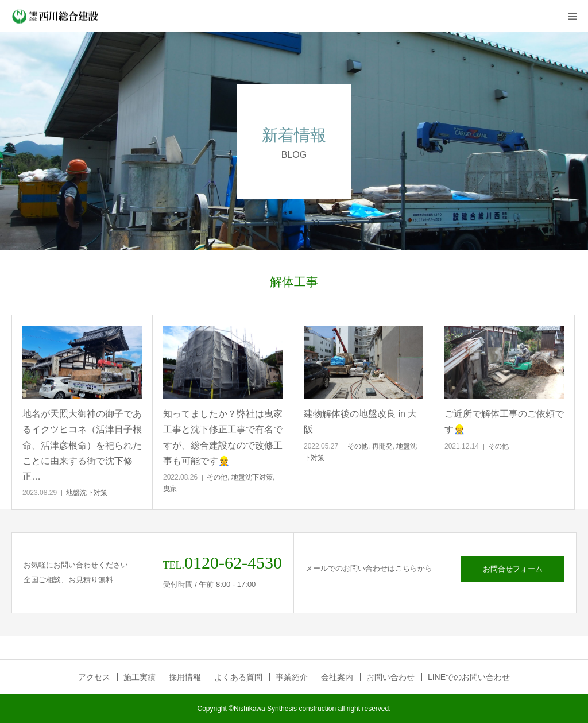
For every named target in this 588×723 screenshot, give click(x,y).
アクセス (94, 677)
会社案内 (337, 677)
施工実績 (140, 677)
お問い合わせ (390, 677)
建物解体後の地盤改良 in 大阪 (360, 422)
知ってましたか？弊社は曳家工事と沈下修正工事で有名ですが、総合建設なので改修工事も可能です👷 (223, 437)
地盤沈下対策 (87, 493)
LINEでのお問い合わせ (469, 677)
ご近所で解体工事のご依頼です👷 (504, 422)
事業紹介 (292, 677)
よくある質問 (238, 677)
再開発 (382, 446)
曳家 (170, 489)
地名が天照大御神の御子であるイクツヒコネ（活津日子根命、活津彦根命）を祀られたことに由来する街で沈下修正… (82, 445)
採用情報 (185, 677)
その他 (217, 477)
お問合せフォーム (513, 569)
